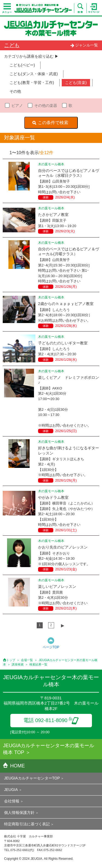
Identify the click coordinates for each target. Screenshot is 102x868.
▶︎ (63, 625)
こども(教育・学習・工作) (32, 83)
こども (12, 45)
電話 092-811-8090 (51, 720)
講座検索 (18, 664)
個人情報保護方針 (19, 813)
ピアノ (17, 105)
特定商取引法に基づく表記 (27, 824)
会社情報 (12, 801)
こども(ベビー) (22, 65)
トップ (11, 660)
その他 (15, 91)
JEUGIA (11, 790)
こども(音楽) (76, 83)
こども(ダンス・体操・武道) (34, 74)
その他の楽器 (46, 105)
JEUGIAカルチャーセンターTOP (32, 778)
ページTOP (51, 647)
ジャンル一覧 (84, 45)
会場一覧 (27, 660)
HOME (14, 766)
